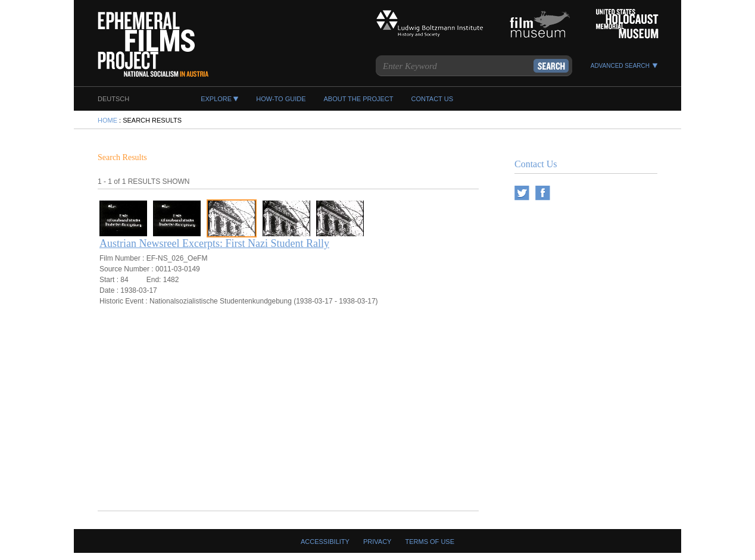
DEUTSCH (113, 99)
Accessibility (325, 542)
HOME (107, 120)
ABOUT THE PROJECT (359, 99)
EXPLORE (216, 99)
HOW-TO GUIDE (281, 99)
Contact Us (536, 164)
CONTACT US (432, 99)
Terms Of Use (430, 542)
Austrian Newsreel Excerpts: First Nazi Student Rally (214, 243)
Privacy (377, 542)
